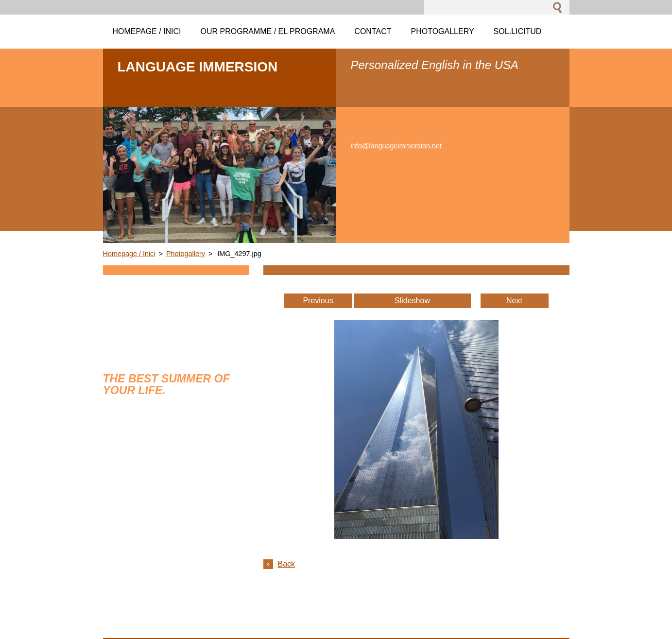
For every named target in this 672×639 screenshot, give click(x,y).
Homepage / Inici (129, 254)
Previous (318, 301)
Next (514, 301)
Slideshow (412, 301)
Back (287, 564)
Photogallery (186, 254)
